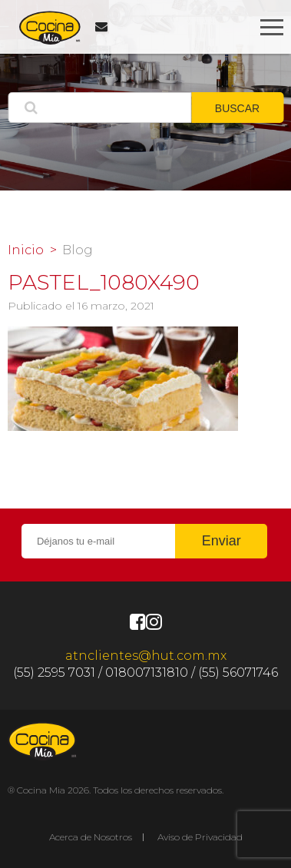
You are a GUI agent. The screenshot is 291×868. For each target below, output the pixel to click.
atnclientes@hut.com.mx (146, 656)
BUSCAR (237, 108)
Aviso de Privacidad (200, 837)
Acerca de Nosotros (91, 837)
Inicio (26, 250)
